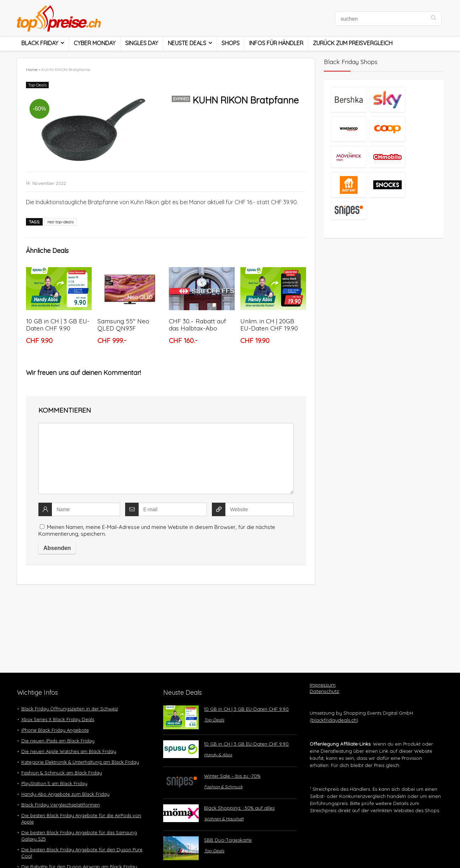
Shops (231, 43)
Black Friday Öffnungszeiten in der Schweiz (70, 709)
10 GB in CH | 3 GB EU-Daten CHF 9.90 (58, 324)
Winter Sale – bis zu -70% (232, 776)
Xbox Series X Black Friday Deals (58, 719)
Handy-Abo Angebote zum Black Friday (65, 794)
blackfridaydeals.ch (334, 720)
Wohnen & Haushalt (224, 819)
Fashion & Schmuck (223, 787)
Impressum (323, 685)
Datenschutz (324, 691)
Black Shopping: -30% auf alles (239, 808)
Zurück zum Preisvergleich (353, 43)
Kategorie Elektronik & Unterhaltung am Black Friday (80, 762)
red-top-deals (60, 222)
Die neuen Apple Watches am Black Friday (69, 751)
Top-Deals (37, 85)
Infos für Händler (276, 43)
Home (32, 70)
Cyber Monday (95, 43)
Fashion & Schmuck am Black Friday (62, 773)
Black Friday (40, 43)
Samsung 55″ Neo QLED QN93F (123, 324)
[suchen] (434, 18)
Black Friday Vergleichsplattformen (61, 805)
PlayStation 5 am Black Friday (54, 783)
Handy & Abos (218, 755)
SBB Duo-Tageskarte (228, 840)
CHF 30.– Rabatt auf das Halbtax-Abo (197, 324)
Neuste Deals (187, 43)
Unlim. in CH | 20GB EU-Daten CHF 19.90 (269, 324)
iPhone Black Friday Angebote (55, 730)
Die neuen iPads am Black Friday (58, 741)
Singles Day (142, 43)
